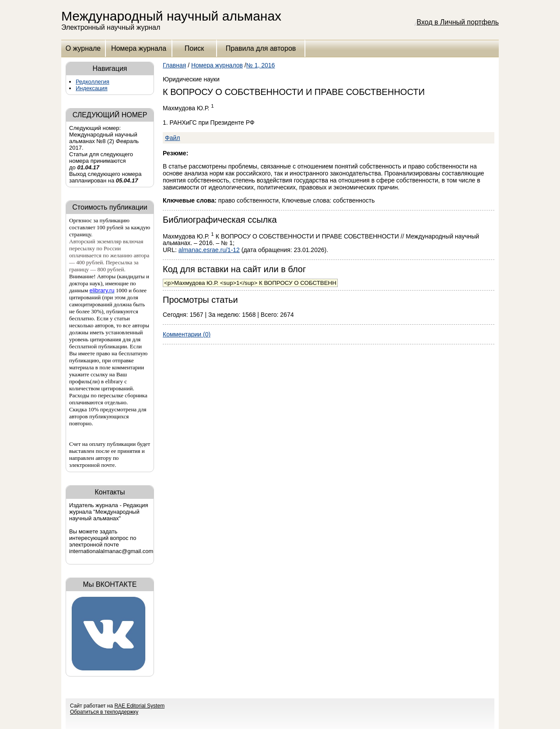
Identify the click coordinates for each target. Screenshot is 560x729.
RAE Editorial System (139, 706)
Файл (172, 138)
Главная (174, 65)
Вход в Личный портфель (458, 22)
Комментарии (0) (187, 334)
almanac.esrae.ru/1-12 (209, 250)
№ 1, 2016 (261, 65)
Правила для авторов (261, 48)
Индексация (92, 88)
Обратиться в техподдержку (104, 712)
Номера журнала (139, 48)
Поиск (194, 48)
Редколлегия (93, 82)
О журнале (83, 48)
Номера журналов (217, 65)
